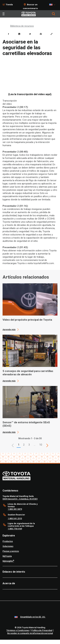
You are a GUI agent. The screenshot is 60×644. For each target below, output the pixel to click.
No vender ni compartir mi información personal (30, 633)
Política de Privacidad (42, 630)
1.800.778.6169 (15, 529)
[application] (30, 307)
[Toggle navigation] (4, 14)
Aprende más (9, 329)
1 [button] (19, 445)
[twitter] (30, 34)
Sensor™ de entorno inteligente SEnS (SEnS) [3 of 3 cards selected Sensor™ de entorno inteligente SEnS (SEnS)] (26, 424)
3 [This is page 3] (29, 445)
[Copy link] (52, 34)
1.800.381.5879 (15, 509)
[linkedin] (19, 34)
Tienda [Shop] (9, 5)
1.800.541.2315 (15, 518)
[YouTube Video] (30, 74)
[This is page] (47, 445)
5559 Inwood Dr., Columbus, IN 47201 (20, 499)
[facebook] (8, 34)
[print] (41, 34)
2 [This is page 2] (24, 445)
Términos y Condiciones (18, 630)
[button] (13, 445)
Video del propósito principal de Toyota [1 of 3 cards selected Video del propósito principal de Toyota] (27, 320)
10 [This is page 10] (41, 445)
